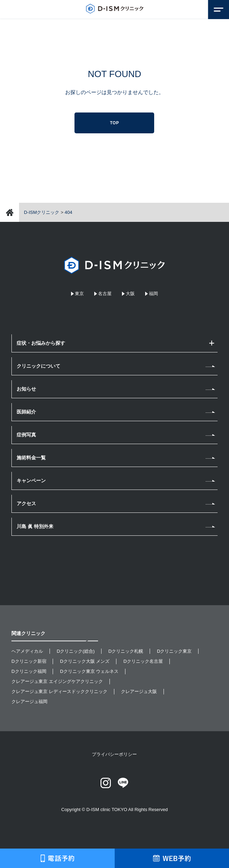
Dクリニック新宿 (29, 661)
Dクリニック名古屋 (143, 661)
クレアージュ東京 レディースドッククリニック (59, 691)
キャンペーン (31, 481)
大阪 (130, 294)
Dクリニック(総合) (76, 651)
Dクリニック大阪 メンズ (85, 661)
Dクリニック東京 (174, 651)
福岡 (153, 294)
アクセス (26, 503)
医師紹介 (26, 412)
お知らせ (26, 389)
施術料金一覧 (31, 458)
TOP (114, 123)
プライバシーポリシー (114, 754)
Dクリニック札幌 (126, 651)
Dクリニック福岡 (29, 671)
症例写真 (26, 435)
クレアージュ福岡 (29, 702)
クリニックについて (38, 366)
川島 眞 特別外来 (35, 526)
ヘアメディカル (27, 651)
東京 (79, 294)
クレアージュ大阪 (139, 691)
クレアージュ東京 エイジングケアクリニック (57, 681)
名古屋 (105, 294)
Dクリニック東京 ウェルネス (89, 671)
